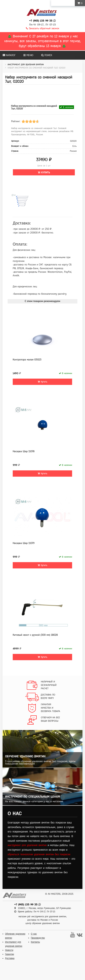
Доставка (10, 958)
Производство (38, 938)
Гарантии (10, 954)
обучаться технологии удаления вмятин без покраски (39, 854)
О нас (34, 934)
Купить (44, 172)
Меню (28, 55)
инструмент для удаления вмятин (27, 845)
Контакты (35, 942)
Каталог (9, 55)
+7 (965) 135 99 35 (41, 21)
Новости (9, 950)
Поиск (47, 55)
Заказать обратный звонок (43, 28)
